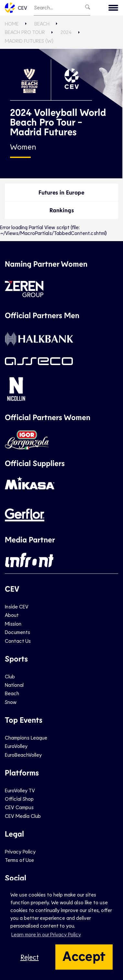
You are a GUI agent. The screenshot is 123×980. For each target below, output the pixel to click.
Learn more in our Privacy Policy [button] (46, 934)
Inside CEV (17, 606)
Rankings (62, 210)
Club (10, 676)
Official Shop (19, 799)
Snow (11, 702)
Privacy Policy (20, 851)
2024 (66, 32)
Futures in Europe (61, 192)
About (12, 615)
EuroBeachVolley (23, 755)
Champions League (26, 737)
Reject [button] (30, 957)
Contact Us (18, 641)
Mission (13, 624)
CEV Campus (19, 807)
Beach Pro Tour (25, 32)
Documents (17, 632)
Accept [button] (84, 955)
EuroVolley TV (20, 790)
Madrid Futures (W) (29, 41)
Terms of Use (19, 860)
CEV (16, 8)
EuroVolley (16, 746)
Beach (42, 23)
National (14, 685)
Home (12, 23)
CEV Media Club (23, 816)
